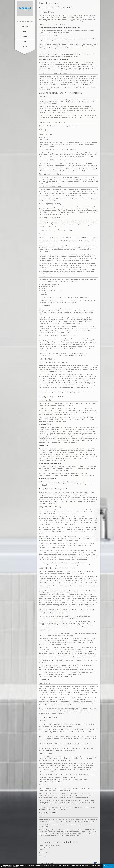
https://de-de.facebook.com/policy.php (81, 388)
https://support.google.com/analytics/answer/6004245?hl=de (77, 475)
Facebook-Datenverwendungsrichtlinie (70, 653)
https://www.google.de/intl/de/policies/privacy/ (54, 809)
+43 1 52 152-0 (46, 853)
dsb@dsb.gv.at (43, 856)
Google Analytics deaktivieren (62, 470)
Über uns (25, 36)
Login (25, 42)
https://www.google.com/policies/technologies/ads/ (78, 565)
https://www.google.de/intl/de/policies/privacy (62, 750)
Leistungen (25, 26)
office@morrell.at (47, 139)
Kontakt (25, 47)
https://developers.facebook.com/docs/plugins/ (59, 371)
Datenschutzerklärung (13, 866)
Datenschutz (55, 863)
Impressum (47, 863)
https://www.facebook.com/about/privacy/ (52, 662)
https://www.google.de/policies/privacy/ (74, 618)
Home (25, 20)
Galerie (25, 31)
